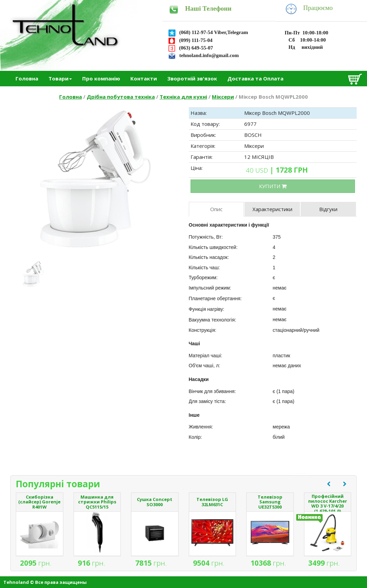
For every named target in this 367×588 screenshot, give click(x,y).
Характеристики (272, 209)
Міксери (223, 97)
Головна (27, 78)
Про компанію (101, 78)
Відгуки (328, 209)
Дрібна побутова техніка (121, 97)
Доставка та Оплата (255, 78)
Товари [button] (60, 78)
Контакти (144, 78)
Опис (216, 209)
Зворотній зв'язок (192, 78)
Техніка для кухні (183, 97)
